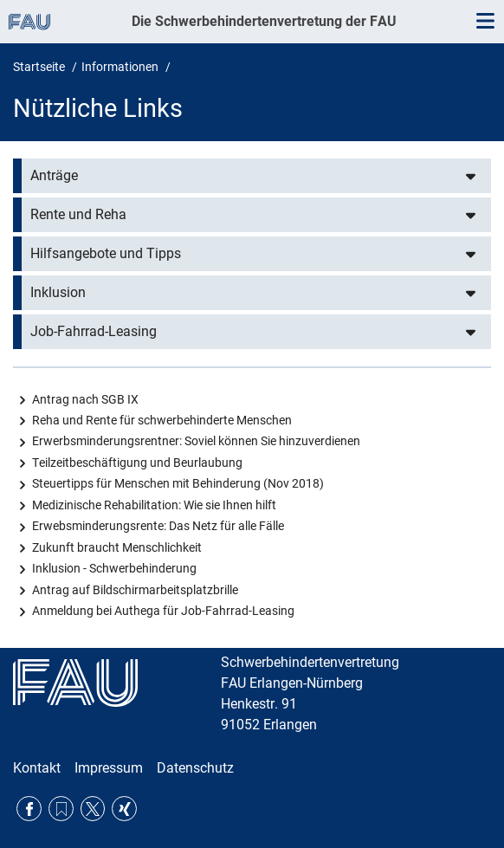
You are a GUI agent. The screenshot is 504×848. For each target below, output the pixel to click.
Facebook (29, 809)
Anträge (54, 175)
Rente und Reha (78, 214)
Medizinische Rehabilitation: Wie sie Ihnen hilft (154, 505)
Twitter (93, 809)
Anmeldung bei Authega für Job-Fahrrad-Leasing (163, 611)
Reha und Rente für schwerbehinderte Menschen (162, 420)
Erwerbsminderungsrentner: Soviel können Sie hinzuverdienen (196, 441)
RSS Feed (61, 809)
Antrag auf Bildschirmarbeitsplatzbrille (135, 590)
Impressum (109, 768)
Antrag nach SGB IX (85, 399)
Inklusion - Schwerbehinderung (114, 568)
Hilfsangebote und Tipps (106, 253)
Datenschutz (195, 768)
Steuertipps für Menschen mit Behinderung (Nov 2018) (178, 483)
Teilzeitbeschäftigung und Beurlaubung (137, 463)
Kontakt (37, 768)
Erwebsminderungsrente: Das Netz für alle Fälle (158, 526)
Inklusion (58, 292)
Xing (124, 809)
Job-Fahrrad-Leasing (94, 331)
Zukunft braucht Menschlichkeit (117, 547)
